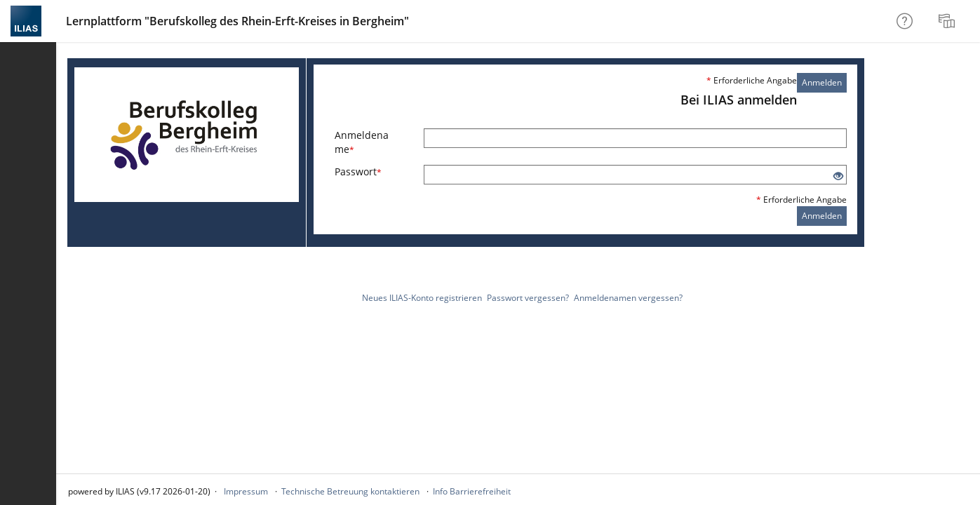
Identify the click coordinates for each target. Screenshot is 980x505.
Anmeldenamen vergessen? (628, 298)
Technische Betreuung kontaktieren (350, 491)
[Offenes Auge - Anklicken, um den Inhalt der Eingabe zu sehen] (838, 176)
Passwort (358, 171)
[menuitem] (948, 21)
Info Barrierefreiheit (472, 491)
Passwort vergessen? (528, 298)
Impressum (246, 491)
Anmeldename (362, 142)
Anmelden (822, 82)
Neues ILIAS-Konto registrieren (422, 298)
